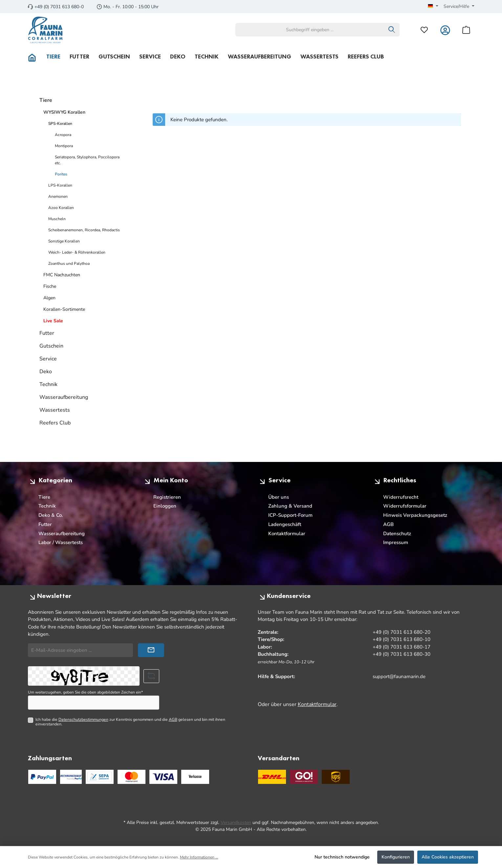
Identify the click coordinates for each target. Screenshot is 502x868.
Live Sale (53, 321)
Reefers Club (55, 423)
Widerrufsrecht (401, 497)
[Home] (35, 57)
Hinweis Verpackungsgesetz (415, 515)
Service (48, 359)
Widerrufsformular (405, 506)
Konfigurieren (396, 857)
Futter (47, 333)
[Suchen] (392, 30)
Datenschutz (397, 534)
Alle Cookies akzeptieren (448, 857)
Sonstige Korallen (64, 241)
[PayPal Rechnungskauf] (71, 777)
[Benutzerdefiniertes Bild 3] (195, 777)
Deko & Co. (51, 515)
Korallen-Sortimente (64, 309)
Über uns (279, 497)
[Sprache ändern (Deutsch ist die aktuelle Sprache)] (433, 7)
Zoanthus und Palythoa (69, 263)
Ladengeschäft (285, 524)
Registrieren (167, 497)
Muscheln (57, 219)
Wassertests (55, 410)
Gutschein (51, 346)
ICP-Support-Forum (290, 515)
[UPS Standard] (336, 777)
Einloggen (165, 506)
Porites (61, 174)
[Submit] (151, 650)
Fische (50, 286)
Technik (48, 384)
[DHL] (272, 777)
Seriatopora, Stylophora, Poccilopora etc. (87, 160)
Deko (46, 372)
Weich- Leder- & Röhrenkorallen (77, 252)
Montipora (64, 146)
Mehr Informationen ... (199, 857)
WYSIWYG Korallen (64, 112)
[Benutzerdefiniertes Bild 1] (131, 777)
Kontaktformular (287, 534)
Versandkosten (236, 822)
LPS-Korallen (60, 185)
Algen (49, 298)
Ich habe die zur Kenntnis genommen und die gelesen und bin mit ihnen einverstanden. (130, 722)
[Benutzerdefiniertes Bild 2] (163, 777)
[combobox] (310, 30)
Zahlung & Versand (290, 506)
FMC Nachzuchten (62, 275)
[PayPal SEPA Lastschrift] (100, 777)
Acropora (63, 135)
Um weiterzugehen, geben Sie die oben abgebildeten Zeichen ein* (85, 692)
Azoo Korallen (61, 208)
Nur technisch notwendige (342, 857)
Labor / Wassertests (61, 542)
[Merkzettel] (424, 30)
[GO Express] (304, 777)
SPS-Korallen (60, 124)
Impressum (396, 542)
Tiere (46, 100)
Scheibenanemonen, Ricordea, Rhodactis (84, 230)
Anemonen (58, 196)
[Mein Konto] (445, 30)
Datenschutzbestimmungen (83, 720)
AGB (388, 524)
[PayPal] (42, 777)
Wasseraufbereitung (64, 397)
